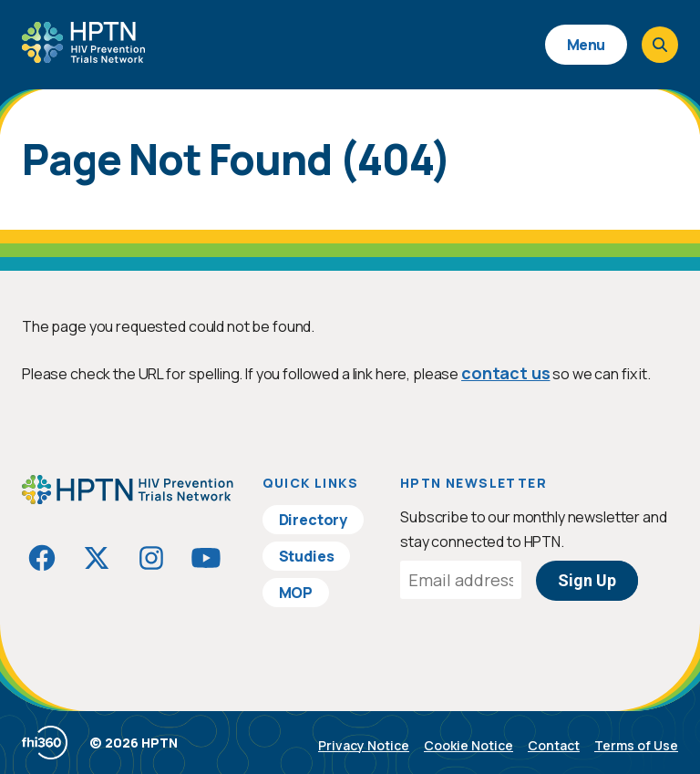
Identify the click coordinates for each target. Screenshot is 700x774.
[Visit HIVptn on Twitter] (97, 558)
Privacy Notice (364, 745)
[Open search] (660, 45)
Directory (314, 520)
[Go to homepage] (83, 57)
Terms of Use (636, 745)
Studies (307, 556)
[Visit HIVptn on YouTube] (206, 558)
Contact (554, 745)
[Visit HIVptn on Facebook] (42, 558)
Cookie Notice (468, 745)
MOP (296, 593)
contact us (505, 373)
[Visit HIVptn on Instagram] (151, 558)
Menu (586, 45)
